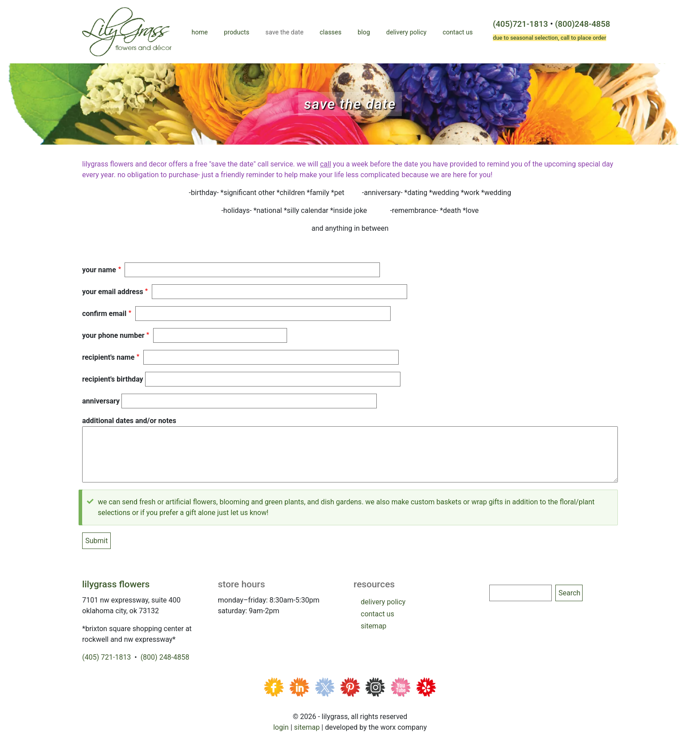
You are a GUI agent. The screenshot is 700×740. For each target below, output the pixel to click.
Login (281, 727)
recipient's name (108, 357)
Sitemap (307, 727)
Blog (364, 32)
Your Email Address (113, 292)
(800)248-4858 (583, 24)
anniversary (101, 401)
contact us (377, 614)
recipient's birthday (113, 379)
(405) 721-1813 (106, 657)
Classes (331, 32)
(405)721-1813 (521, 24)
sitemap (374, 626)
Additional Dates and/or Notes (129, 421)
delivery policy (383, 602)
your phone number (113, 335)
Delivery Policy (406, 32)
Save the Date (285, 32)
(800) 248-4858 (165, 657)
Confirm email (104, 314)
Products (237, 32)
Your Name (99, 270)
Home (200, 32)
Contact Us (458, 32)
